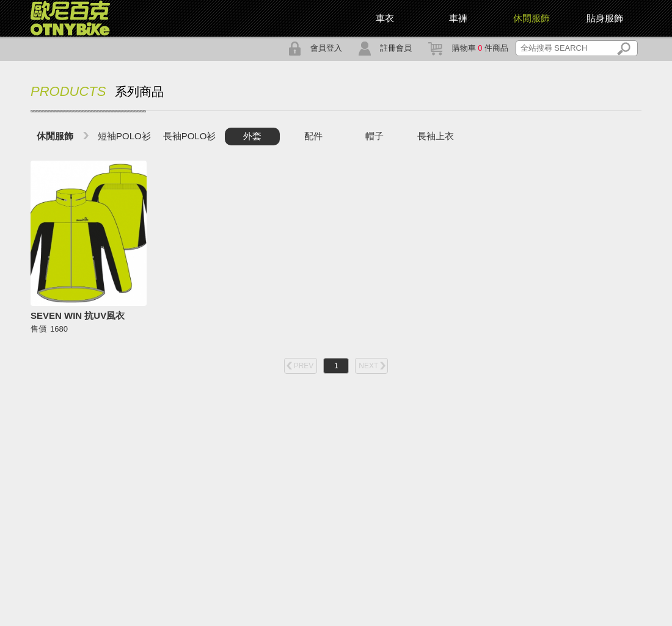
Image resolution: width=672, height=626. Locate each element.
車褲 (458, 18)
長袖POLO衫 (190, 136)
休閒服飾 (55, 136)
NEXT (368, 366)
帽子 (374, 136)
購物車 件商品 (468, 48)
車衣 (385, 18)
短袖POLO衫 (124, 136)
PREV (304, 366)
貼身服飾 (605, 18)
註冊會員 (385, 48)
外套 (252, 136)
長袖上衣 (436, 136)
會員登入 (315, 48)
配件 (313, 136)
